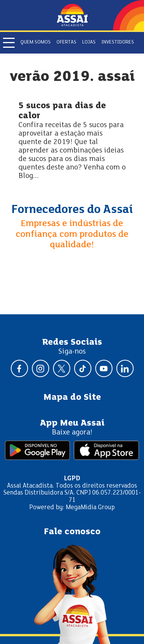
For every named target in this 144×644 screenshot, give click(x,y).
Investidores (118, 42)
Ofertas (66, 42)
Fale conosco (72, 532)
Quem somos (36, 42)
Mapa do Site (72, 397)
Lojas (89, 42)
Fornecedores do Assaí (72, 210)
